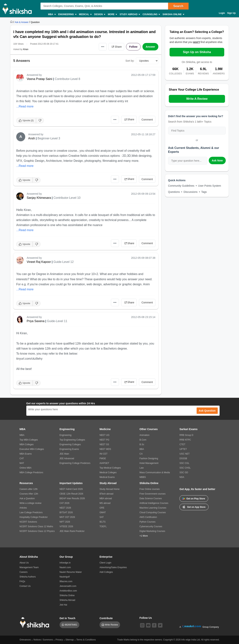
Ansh (32, 138)
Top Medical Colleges (110, 468)
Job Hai (63, 605)
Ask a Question (27, 498)
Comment (147, 120)
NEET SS (104, 444)
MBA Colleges (27, 444)
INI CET (104, 454)
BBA (142, 449)
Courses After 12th (29, 494)
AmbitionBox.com (68, 591)
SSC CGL (184, 463)
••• (103, 47)
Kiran (26, 49)
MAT (22, 463)
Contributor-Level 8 (67, 79)
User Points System (210, 186)
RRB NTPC (185, 440)
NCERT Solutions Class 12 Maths (36, 526)
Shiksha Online (173, 14)
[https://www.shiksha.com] (12, 22)
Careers (24, 572)
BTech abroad (106, 494)
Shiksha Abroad (67, 600)
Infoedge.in (65, 563)
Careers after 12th (29, 489)
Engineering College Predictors (75, 463)
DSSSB (183, 458)
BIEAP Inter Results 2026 (72, 498)
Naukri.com (65, 567)
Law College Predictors (31, 512)
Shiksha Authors (28, 577)
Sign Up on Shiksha (197, 52)
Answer (150, 47)
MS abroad (105, 503)
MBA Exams (26, 454)
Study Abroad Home (110, 489)
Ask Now (217, 160)
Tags (204, 192)
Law (142, 468)
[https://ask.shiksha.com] (22, 22)
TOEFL (103, 526)
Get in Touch (67, 618)
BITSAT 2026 (66, 512)
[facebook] (154, 625)
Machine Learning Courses (153, 508)
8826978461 (71, 625)
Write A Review (197, 99)
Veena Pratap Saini (39, 79)
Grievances (25, 640)
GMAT (103, 512)
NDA (182, 477)
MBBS (143, 477)
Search (178, 6)
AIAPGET (104, 463)
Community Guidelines (181, 186)
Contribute (106, 618)
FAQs (22, 581)
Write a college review (31, 503)
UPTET (183, 449)
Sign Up (231, 13)
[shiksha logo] (36, 622)
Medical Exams (107, 477)
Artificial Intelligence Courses (154, 503)
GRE (102, 508)
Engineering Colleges (70, 444)
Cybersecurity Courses (151, 526)
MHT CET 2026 (67, 517)
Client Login (105, 563)
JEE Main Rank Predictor (72, 531)
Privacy (59, 640)
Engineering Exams (69, 449)
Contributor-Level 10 (67, 198)
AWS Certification (148, 517)
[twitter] (160, 625)
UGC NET (184, 454)
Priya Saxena (36, 321)
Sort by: (130, 61)
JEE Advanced (67, 458)
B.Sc (142, 444)
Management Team (29, 567)
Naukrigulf (65, 577)
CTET (182, 444)
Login (222, 13)
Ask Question (207, 411)
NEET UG (104, 435)
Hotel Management (149, 463)
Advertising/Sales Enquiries (113, 567)
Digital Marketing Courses (152, 531)
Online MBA (26, 468)
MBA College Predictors (31, 472)
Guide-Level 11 (57, 321)
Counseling (151, 14)
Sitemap (70, 640)
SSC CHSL (185, 468)
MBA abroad (106, 498)
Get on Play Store (194, 499)
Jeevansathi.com (68, 586)
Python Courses (147, 522)
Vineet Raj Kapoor (39, 262)
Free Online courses (150, 489)
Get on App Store (194, 507)
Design (100, 14)
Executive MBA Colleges (32, 449)
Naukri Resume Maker (71, 572)
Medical (85, 14)
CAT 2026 (65, 503)
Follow (133, 47)
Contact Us (25, 586)
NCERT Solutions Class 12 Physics (37, 531)
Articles (23, 508)
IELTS (103, 522)
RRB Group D (186, 435)
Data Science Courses (151, 498)
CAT (22, 458)
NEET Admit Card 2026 (71, 489)
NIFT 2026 (65, 522)
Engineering (67, 14)
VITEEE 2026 (66, 526)
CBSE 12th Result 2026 (71, 494)
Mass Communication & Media (155, 472)
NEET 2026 (65, 508)
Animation (144, 435)
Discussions (191, 192)
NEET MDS (105, 449)
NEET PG (104, 440)
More (112, 14)
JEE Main (64, 454)
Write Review (111, 625)
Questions (174, 192)
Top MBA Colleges (29, 440)
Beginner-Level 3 (49, 138)
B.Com (143, 440)
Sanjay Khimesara (39, 198)
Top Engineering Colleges (72, 440)
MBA (52, 14)
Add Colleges (106, 572)
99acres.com (66, 581)
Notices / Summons (43, 640)
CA (141, 454)
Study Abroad (130, 14)
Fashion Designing (149, 458)
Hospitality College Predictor (34, 517)
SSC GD (184, 472)
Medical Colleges (108, 472)
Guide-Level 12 (64, 262)
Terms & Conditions (86, 640)
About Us (24, 563)
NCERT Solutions (28, 522)
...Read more (25, 106)
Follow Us (146, 618)
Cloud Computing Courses (153, 512)
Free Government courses (152, 494)
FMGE (103, 458)
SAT (102, 517)
